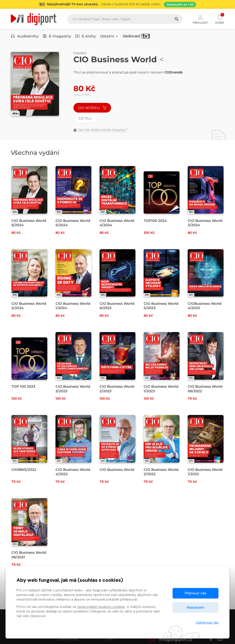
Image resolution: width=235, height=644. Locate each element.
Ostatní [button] (109, 36)
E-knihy (86, 36)
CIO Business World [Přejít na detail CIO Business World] (117, 470)
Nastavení (196, 607)
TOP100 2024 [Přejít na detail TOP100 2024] (155, 221)
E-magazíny (57, 36)
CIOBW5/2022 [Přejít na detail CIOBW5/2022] (24, 470)
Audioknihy (25, 36)
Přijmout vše (196, 593)
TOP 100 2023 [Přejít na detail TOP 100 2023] (23, 386)
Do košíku (92, 108)
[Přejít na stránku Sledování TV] (117, 4)
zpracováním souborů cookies (101, 607)
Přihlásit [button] (200, 19)
